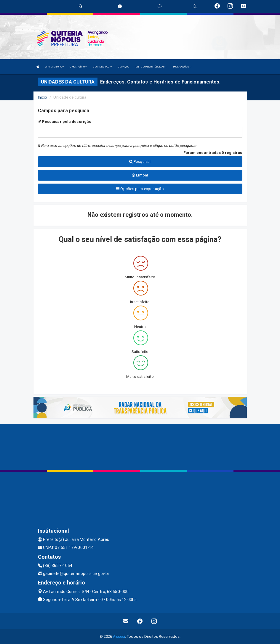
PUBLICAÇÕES (182, 67)
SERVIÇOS (124, 67)
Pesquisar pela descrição (65, 122)
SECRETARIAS (102, 67)
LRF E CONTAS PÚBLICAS (151, 67)
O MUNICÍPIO (78, 67)
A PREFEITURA (55, 67)
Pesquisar (140, 162)
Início (43, 97)
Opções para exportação (140, 189)
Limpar (140, 175)
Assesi (119, 636)
